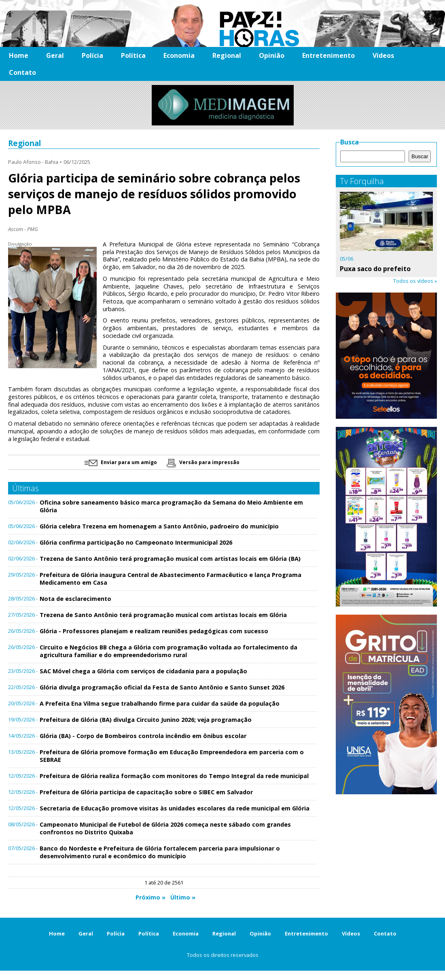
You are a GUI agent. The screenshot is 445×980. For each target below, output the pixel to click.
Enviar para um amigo (121, 462)
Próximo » (150, 897)
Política (133, 55)
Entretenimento (328, 55)
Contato (22, 72)
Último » (183, 897)
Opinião (272, 55)
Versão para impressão (203, 462)
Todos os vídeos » (415, 281)
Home (19, 55)
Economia (179, 55)
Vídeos (383, 55)
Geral (55, 55)
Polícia (92, 55)
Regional (227, 55)
